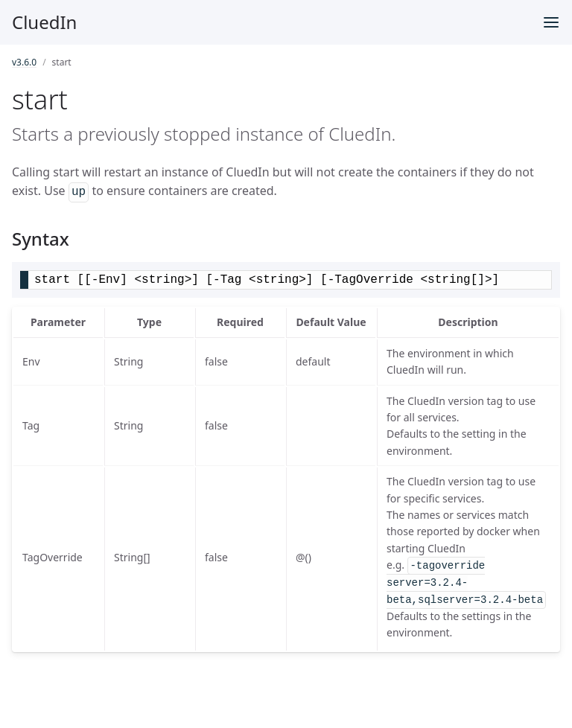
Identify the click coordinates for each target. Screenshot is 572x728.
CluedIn (44, 22)
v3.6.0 (24, 62)
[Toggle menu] (551, 22)
